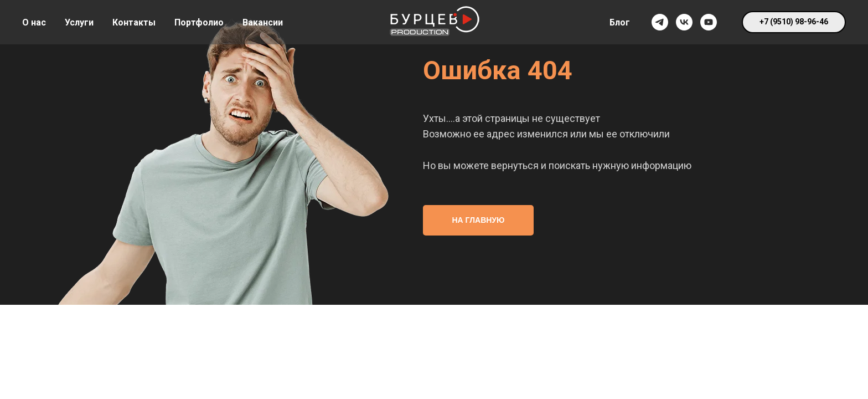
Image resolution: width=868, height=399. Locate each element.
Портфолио (199, 22)
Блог (620, 22)
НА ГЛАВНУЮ (479, 220)
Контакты (134, 22)
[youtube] (709, 22)
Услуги (79, 22)
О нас (34, 22)
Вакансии (263, 22)
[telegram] (660, 22)
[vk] (684, 22)
